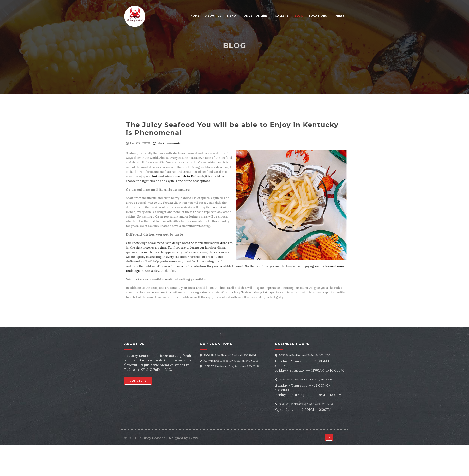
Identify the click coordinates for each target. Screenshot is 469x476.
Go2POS (195, 438)
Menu (233, 16)
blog (299, 16)
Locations (319, 16)
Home (195, 16)
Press (340, 16)
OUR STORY (138, 381)
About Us (213, 16)
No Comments (166, 143)
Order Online (256, 16)
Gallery (282, 16)
